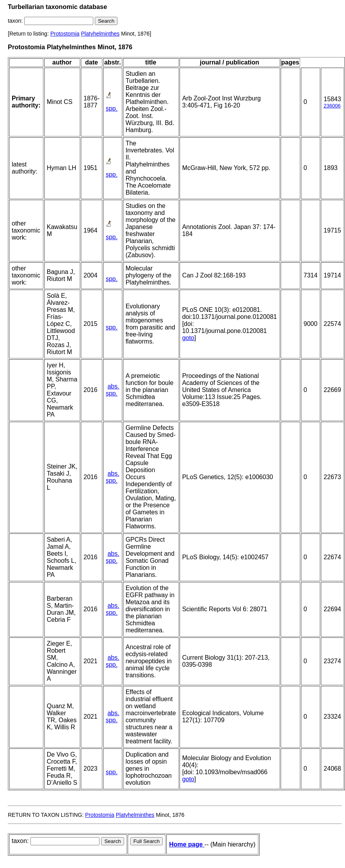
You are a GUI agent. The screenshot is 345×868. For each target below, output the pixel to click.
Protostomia (65, 34)
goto (188, 338)
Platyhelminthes (100, 34)
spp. (112, 108)
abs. (113, 386)
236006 (332, 106)
